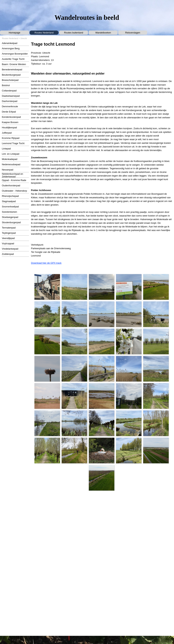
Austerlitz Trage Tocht (13, 59)
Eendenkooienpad (11, 117)
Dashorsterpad (10, 101)
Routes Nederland (44, 33)
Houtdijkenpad (9, 128)
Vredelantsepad (10, 249)
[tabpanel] (101, 53)
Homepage (14, 33)
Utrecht (23, 38)
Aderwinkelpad (10, 43)
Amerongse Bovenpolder (15, 54)
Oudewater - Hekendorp (14, 191)
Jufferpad (7, 133)
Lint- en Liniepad (11, 154)
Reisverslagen (133, 33)
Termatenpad (9, 228)
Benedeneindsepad (12, 70)
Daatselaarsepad (11, 96)
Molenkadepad (10, 159)
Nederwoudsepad (11, 164)
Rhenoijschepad (10, 196)
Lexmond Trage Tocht (13, 143)
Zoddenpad (8, 254)
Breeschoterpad (10, 80)
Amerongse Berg (11, 48)
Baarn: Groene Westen (14, 64)
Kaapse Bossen (10, 122)
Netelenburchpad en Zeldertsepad (12, 175)
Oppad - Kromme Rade (14, 180)
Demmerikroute (10, 106)
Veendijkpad (8, 238)
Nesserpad (8, 170)
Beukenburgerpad (11, 75)
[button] (47, 287)
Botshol (6, 85)
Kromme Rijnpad (11, 138)
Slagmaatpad (9, 201)
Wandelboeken (103, 33)
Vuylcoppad (8, 243)
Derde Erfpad (9, 112)
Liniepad (6, 149)
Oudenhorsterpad (11, 185)
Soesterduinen (9, 212)
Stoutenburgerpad (11, 222)
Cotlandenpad (9, 91)
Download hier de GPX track (46, 263)
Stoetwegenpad (10, 217)
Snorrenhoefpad (10, 207)
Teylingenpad (9, 233)
